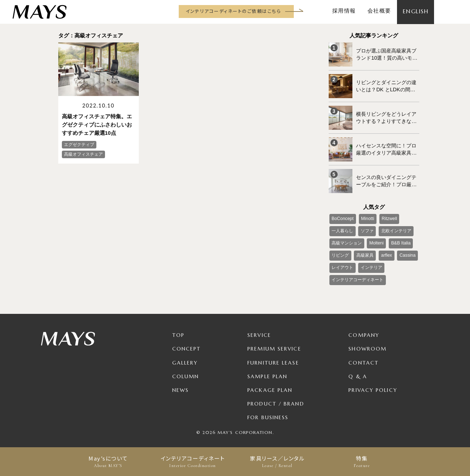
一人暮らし (342, 227)
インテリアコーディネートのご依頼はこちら (233, 11)
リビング (340, 251)
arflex (385, 251)
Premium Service (274, 343)
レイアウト (342, 262)
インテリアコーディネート (193, 462)
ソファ (366, 227)
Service (259, 329)
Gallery (185, 357)
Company (364, 329)
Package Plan (270, 384)
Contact (364, 357)
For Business (268, 411)
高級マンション (347, 239)
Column (186, 370)
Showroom (368, 343)
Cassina (406, 251)
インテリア (371, 262)
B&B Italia (399, 239)
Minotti (366, 215)
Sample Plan (267, 370)
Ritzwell (387, 215)
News (181, 384)
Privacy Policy (373, 384)
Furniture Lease (273, 357)
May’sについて (108, 462)
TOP (178, 329)
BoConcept (342, 215)
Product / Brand (276, 398)
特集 (362, 462)
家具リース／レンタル (277, 462)
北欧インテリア (395, 227)
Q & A (358, 370)
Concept (187, 343)
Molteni (376, 239)
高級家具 (364, 251)
